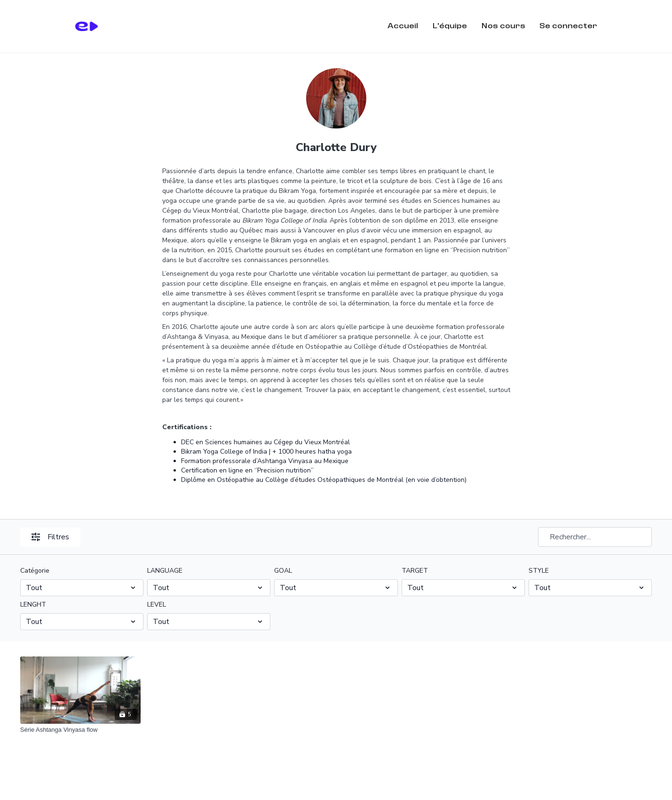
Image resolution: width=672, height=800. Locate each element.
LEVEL (157, 604)
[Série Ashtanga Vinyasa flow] (80, 730)
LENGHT (33, 604)
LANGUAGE (165, 571)
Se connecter (568, 26)
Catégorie (35, 571)
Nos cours (503, 26)
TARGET (415, 571)
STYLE (539, 571)
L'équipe (450, 26)
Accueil (403, 26)
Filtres (50, 537)
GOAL (283, 571)
